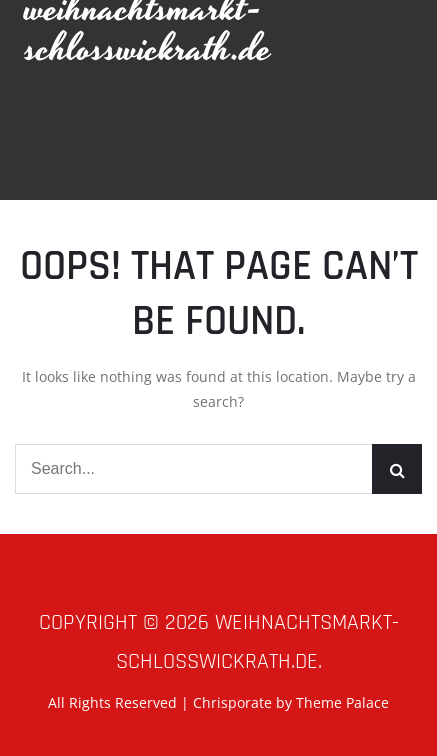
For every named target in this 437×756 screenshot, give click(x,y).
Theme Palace (342, 702)
